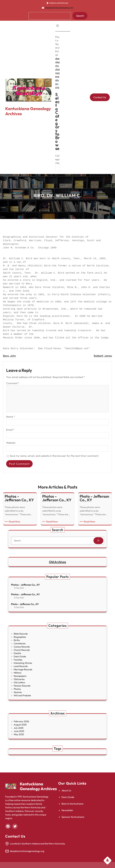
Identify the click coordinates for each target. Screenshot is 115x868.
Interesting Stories (37, 663)
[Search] (82, 540)
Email (10, 430)
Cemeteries (35, 651)
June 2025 (35, 729)
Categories (57, 159)
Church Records (36, 655)
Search (80, 16)
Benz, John (9, 356)
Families (34, 661)
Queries (34, 680)
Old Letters (35, 674)
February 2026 (36, 723)
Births (33, 650)
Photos (34, 678)
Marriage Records (37, 667)
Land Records (36, 665)
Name (10, 417)
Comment (13, 383)
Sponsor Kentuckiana (73, 817)
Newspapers (35, 671)
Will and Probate (37, 682)
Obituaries (35, 672)
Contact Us (100, 97)
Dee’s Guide (68, 797)
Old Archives (57, 562)
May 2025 (35, 731)
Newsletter (67, 810)
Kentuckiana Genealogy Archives (28, 111)
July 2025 (34, 727)
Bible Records (36, 646)
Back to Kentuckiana (72, 804)
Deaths (34, 657)
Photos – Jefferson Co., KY (39, 589)
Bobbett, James (103, 356)
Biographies (35, 648)
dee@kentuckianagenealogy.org (59, 7)
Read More (15, 522)
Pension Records (37, 676)
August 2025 (35, 725)
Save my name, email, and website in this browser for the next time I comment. (54, 456)
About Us (66, 790)
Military (34, 669)
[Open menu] (57, 26)
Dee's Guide (35, 659)
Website (11, 443)
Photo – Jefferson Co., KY (38, 600)
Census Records (36, 653)
